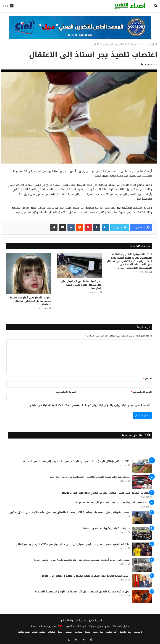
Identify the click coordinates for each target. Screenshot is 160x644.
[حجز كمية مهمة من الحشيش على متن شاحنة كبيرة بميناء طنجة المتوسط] (79, 265)
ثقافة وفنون (39, 632)
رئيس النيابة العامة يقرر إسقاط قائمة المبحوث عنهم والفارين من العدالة (85, 576)
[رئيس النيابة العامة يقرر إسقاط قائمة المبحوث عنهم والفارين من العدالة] (142, 581)
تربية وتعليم (24, 632)
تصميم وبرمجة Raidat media (45, 626)
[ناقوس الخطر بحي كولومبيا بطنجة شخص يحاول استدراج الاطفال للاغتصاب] (29, 273)
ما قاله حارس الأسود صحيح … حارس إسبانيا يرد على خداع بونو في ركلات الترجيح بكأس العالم (73, 544)
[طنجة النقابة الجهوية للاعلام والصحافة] (142, 533)
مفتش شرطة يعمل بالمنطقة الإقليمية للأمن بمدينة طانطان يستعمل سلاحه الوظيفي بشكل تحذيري (69, 513)
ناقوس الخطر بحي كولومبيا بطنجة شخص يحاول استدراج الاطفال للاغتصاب (30, 301)
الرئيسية (152, 44)
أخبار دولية (98, 632)
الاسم (148, 379)
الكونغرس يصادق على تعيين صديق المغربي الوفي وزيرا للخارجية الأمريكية (107, 493)
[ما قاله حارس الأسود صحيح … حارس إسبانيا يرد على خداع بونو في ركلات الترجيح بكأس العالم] (142, 549)
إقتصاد (69, 632)
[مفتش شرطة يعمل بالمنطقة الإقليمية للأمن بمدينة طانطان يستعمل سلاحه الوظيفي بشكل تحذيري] (142, 518)
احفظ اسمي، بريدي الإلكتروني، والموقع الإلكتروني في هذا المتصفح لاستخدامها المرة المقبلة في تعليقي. (89, 405)
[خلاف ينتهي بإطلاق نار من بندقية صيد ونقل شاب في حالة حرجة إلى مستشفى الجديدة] (142, 466)
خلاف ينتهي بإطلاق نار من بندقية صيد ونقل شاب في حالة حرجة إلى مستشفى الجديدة (76, 461)
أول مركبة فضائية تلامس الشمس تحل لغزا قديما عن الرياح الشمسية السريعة (82, 592)
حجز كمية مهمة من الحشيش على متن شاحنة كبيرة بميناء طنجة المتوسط (81, 285)
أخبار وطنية (112, 632)
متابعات (51, 632)
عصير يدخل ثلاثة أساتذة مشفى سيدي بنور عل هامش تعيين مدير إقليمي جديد (82, 560)
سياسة (78, 632)
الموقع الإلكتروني (66, 392)
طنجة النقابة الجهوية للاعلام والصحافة (106, 528)
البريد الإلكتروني (142, 392)
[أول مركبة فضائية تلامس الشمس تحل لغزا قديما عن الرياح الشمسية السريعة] (142, 597)
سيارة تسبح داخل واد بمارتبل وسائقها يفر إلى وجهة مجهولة (114, 503)
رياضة (60, 632)
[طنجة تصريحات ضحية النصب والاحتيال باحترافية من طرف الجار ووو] (142, 482)
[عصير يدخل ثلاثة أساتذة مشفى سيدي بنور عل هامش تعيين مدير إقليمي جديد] (142, 565)
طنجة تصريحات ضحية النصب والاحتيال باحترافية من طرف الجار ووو (90, 477)
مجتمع (87, 632)
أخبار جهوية (138, 44)
